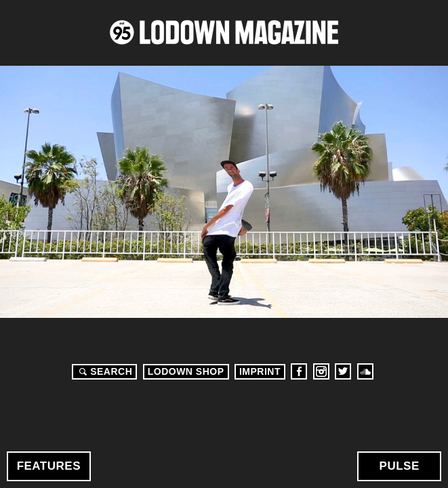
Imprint (260, 371)
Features (49, 466)
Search (104, 371)
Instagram (321, 371)
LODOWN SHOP (186, 371)
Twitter (343, 371)
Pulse (400, 466)
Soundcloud (365, 371)
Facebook (299, 371)
